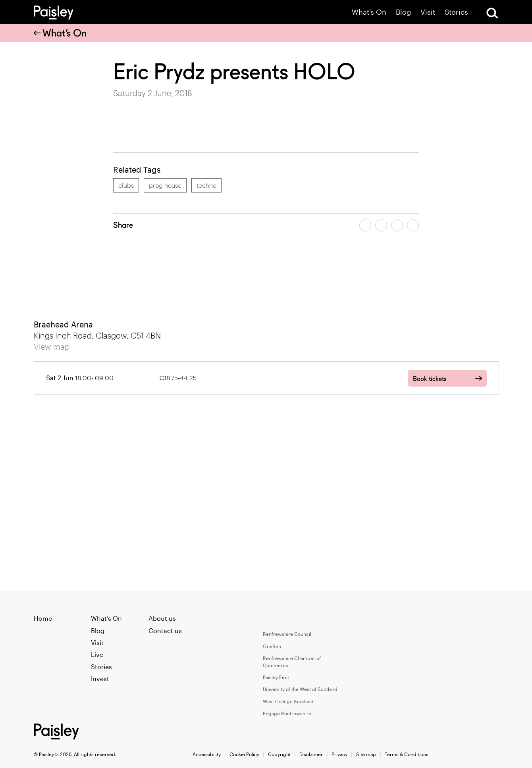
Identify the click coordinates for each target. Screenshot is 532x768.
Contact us (165, 630)
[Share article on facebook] (365, 225)
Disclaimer (311, 754)
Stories (456, 12)
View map (52, 346)
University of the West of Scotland (300, 689)
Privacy (339, 754)
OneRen (272, 646)
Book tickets (430, 379)
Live (97, 654)
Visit (428, 12)
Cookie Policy (244, 754)
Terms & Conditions (407, 754)
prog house (165, 185)
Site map (366, 754)
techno (206, 185)
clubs (126, 185)
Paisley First (276, 677)
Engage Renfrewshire (287, 713)
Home (43, 618)
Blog (403, 12)
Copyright (279, 754)
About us (162, 618)
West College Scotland (288, 701)
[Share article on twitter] (381, 225)
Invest (100, 678)
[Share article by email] (397, 225)
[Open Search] (492, 13)
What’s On (369, 12)
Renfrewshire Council (287, 634)
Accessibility (207, 754)
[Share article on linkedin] (413, 225)
